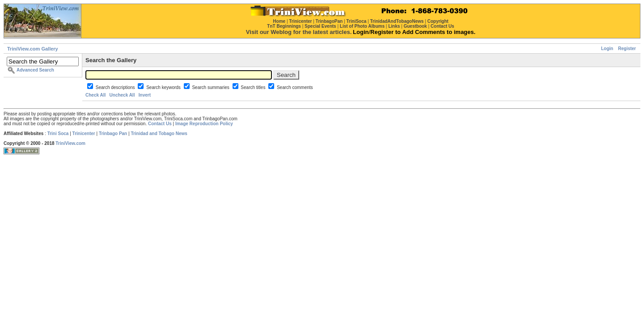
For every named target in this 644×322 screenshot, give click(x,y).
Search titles (254, 87)
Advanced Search (35, 70)
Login (607, 49)
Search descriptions (116, 87)
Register (627, 49)
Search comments (295, 87)
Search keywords (164, 87)
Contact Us (160, 124)
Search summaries (211, 87)
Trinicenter (84, 133)
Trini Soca (58, 133)
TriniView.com (70, 143)
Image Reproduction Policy (204, 124)
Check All (95, 95)
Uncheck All (122, 95)
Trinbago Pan (113, 133)
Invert (145, 95)
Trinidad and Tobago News (159, 133)
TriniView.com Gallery (33, 49)
